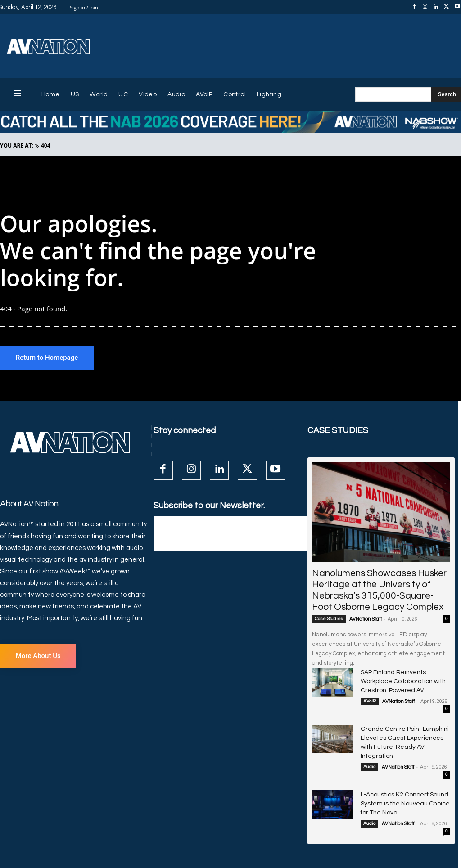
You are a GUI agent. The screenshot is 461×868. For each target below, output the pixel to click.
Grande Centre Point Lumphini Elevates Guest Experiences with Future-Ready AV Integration (402, 734)
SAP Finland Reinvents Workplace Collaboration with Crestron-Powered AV (405, 680)
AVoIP (370, 699)
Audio (369, 753)
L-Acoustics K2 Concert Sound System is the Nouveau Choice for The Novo (402, 788)
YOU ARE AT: (17, 145)
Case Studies (329, 619)
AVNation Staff (366, 620)
